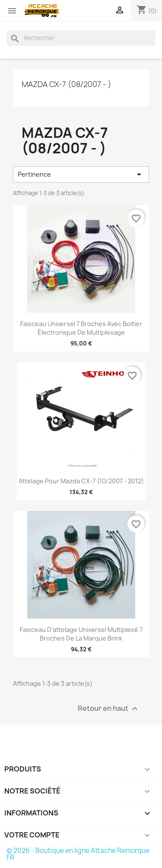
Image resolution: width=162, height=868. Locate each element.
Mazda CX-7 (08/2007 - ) (67, 84)
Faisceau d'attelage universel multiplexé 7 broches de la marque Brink (81, 634)
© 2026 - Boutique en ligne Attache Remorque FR (78, 854)
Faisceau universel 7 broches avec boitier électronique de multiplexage (81, 328)
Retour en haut (109, 708)
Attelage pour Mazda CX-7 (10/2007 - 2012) (81, 481)
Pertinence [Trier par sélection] (81, 174)
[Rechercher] (81, 38)
